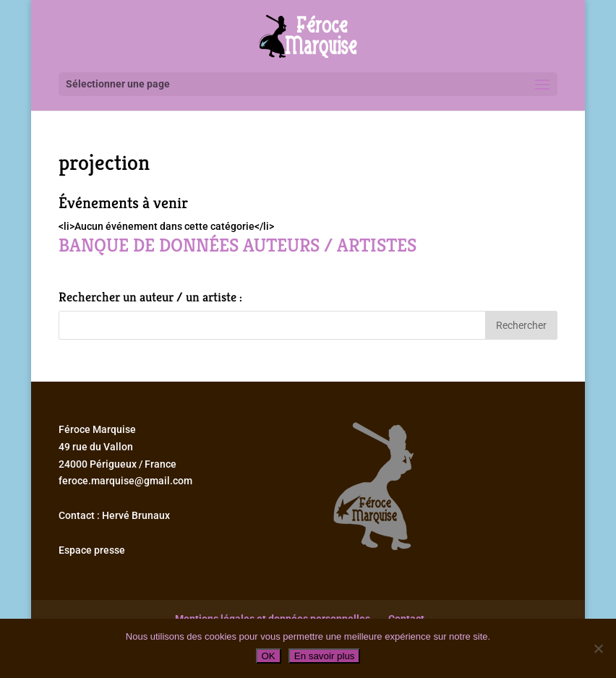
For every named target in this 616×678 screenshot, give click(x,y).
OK (269, 656)
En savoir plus (325, 656)
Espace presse (92, 550)
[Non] (598, 648)
